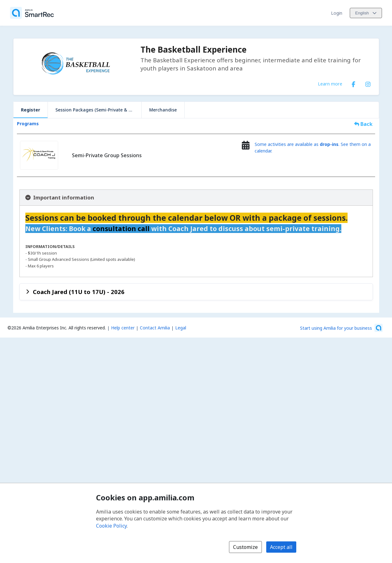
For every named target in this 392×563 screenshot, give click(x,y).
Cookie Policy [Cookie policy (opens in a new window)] (111, 526)
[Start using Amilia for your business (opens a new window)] (341, 328)
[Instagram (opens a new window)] (368, 83)
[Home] (32, 13)
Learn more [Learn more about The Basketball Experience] (330, 84)
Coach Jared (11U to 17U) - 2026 (79, 292)
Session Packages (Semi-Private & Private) (98, 110)
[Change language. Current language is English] (366, 13)
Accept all (281, 547)
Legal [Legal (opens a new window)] (181, 328)
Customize (245, 547)
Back (363, 124)
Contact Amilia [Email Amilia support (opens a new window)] (155, 328)
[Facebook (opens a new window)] (354, 83)
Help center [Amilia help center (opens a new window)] (123, 328)
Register (31, 110)
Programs (28, 124)
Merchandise (163, 110)
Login (337, 13)
